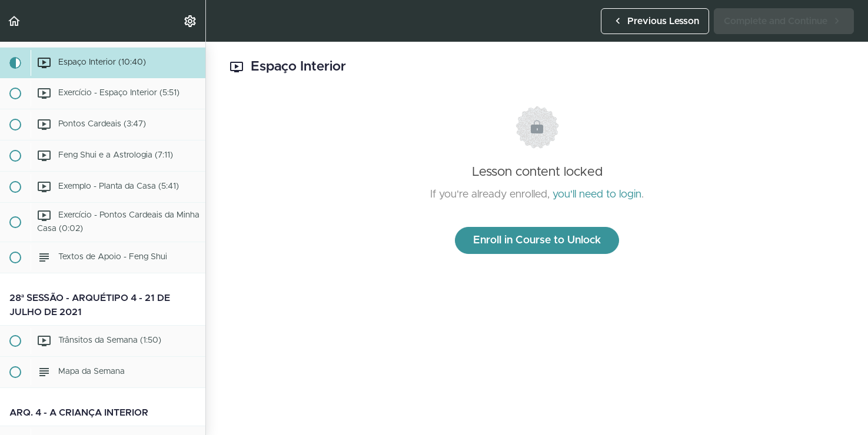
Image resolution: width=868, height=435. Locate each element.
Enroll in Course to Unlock (537, 240)
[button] (15, 21)
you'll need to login (597, 195)
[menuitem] (191, 21)
